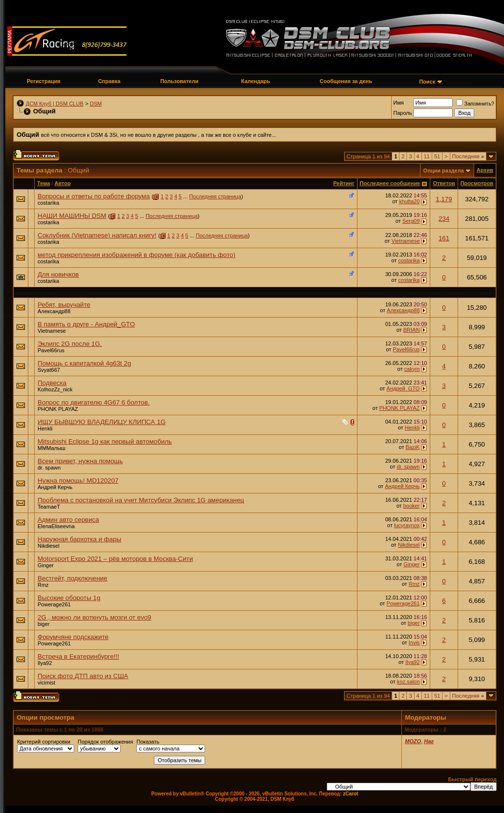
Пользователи (179, 81)
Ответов (444, 183)
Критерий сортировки (44, 742)
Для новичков (58, 274)
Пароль (402, 113)
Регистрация (44, 81)
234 (444, 219)
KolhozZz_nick (55, 389)
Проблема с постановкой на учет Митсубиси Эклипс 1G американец (141, 500)
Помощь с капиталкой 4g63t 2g (84, 363)
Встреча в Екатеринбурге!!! (78, 656)
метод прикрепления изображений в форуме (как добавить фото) (136, 255)
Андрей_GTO (403, 388)
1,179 (444, 199)
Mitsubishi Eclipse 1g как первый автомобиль (105, 441)
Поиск (427, 82)
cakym (412, 369)
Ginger (46, 565)
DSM (96, 104)
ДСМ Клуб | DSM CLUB (55, 104)
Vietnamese (405, 241)
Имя (398, 103)
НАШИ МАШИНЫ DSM (72, 216)
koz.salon (408, 682)
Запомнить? (475, 104)
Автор (62, 183)
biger (43, 624)
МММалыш (52, 448)
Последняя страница (215, 196)
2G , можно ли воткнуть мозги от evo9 (94, 617)
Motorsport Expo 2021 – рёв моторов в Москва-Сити (115, 559)
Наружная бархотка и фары (79, 539)
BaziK (413, 447)
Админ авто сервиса (68, 520)
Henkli (45, 428)
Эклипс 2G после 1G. (70, 344)
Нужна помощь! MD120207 (78, 481)
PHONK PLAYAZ (58, 409)
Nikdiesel (49, 546)
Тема (43, 183)
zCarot (350, 794)
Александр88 (54, 311)
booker (412, 506)
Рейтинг (344, 183)
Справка (109, 81)
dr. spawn (49, 468)
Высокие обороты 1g (69, 598)
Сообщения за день (346, 81)
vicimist (46, 683)
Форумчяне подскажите (73, 637)
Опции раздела (444, 171)
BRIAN (412, 330)
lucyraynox (407, 525)
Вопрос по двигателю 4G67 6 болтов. (94, 402)
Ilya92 (45, 663)
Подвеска (52, 383)
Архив (485, 170)
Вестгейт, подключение (73, 578)
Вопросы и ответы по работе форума (94, 196)
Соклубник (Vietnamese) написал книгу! (97, 235)
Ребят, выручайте (64, 305)
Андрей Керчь (55, 487)
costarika (48, 203)
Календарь (256, 81)
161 (444, 238)
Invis (414, 642)
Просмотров (477, 183)
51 (437, 156)
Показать (148, 742)
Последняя (468, 156)
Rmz (43, 585)
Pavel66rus (51, 350)
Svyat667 (49, 370)
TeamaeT (49, 507)
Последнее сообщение (390, 183)
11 (427, 156)
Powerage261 (54, 604)
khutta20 (409, 201)
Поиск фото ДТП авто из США (83, 676)
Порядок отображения (105, 742)
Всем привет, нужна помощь (80, 461)
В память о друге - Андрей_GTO (86, 324)
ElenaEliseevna (56, 526)
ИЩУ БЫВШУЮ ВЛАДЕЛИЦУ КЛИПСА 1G (102, 422)
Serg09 (411, 221)
